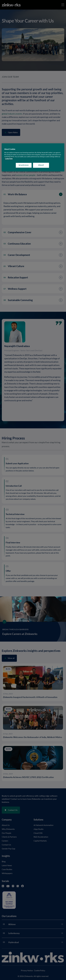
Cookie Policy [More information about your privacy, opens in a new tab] (9, 159)
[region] (33, 157)
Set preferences (24, 165)
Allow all (41, 165)
